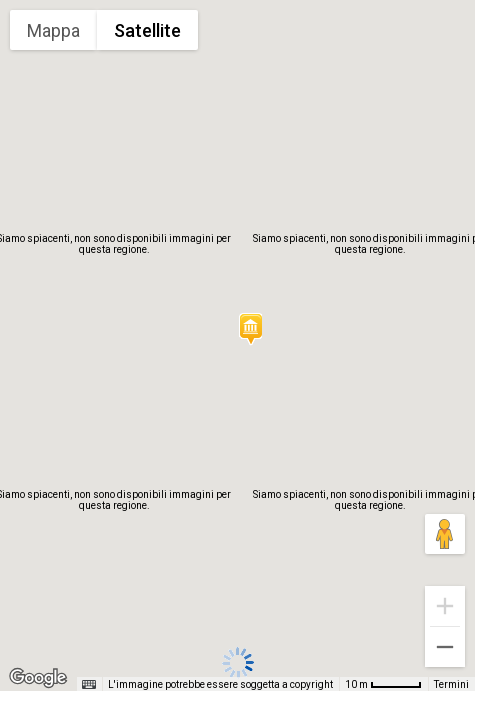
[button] (250, 329)
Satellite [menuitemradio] (147, 30)
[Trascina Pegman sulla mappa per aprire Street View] (445, 534)
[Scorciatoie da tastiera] (89, 685)
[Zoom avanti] (445, 606)
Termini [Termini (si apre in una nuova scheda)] (451, 684)
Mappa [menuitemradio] (53, 30)
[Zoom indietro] (445, 647)
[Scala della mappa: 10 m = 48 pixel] (383, 684)
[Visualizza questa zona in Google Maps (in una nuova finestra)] (38, 678)
